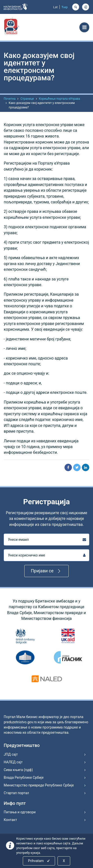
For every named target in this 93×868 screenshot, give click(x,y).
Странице (27, 99)
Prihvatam (39, 861)
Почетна (10, 99)
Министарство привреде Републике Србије (39, 785)
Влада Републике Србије (24, 777)
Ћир (65, 7)
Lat (55, 7)
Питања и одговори (20, 812)
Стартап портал (16, 793)
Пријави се (46, 571)
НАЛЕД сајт (13, 762)
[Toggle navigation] (84, 27)
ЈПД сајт (11, 754)
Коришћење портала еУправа (60, 99)
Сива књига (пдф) (18, 770)
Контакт (10, 820)
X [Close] (64, 861)
